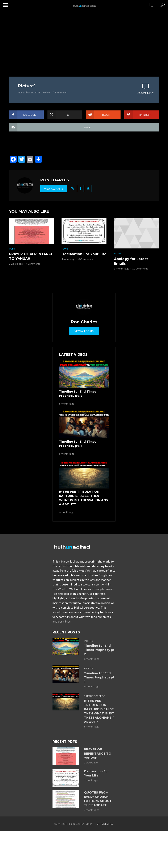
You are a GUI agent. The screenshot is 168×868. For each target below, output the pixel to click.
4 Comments (33, 264)
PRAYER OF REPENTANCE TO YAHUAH (31, 256)
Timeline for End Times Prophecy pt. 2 (78, 394)
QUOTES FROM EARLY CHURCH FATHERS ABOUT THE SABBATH (98, 799)
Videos (88, 641)
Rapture (89, 696)
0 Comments (86, 259)
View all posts (54, 189)
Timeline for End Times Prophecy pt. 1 (78, 444)
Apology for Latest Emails (131, 261)
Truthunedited (104, 824)
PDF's (12, 249)
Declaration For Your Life (84, 254)
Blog (117, 253)
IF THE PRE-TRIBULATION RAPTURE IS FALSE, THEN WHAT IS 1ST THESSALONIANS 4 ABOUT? (83, 498)
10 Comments (140, 269)
